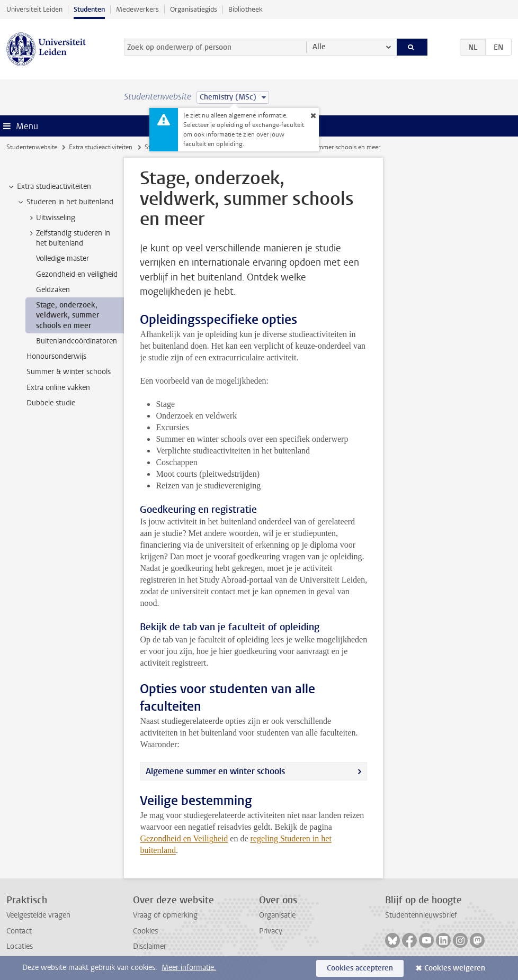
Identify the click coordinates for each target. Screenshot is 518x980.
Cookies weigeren (455, 968)
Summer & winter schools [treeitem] (69, 372)
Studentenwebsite (32, 147)
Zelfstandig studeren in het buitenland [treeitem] (68, 238)
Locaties (20, 946)
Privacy (271, 931)
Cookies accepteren (360, 968)
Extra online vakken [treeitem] (58, 388)
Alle (319, 47)
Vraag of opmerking (165, 915)
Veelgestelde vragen (38, 915)
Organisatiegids (194, 9)
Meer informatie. (189, 968)
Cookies (145, 931)
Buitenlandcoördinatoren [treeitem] (77, 341)
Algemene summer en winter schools (215, 771)
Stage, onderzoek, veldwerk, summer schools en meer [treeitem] (68, 315)
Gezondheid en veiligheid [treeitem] (77, 274)
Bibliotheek (245, 9)
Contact (19, 931)
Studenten (89, 9)
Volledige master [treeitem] (62, 258)
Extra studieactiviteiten (101, 147)
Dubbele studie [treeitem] (51, 403)
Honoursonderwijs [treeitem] (56, 356)
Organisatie (277, 915)
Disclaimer (150, 946)
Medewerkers (137, 9)
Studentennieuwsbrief (421, 915)
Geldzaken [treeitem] (53, 290)
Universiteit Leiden (34, 9)
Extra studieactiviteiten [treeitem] (49, 187)
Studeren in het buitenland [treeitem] (65, 202)
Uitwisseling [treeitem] (51, 218)
